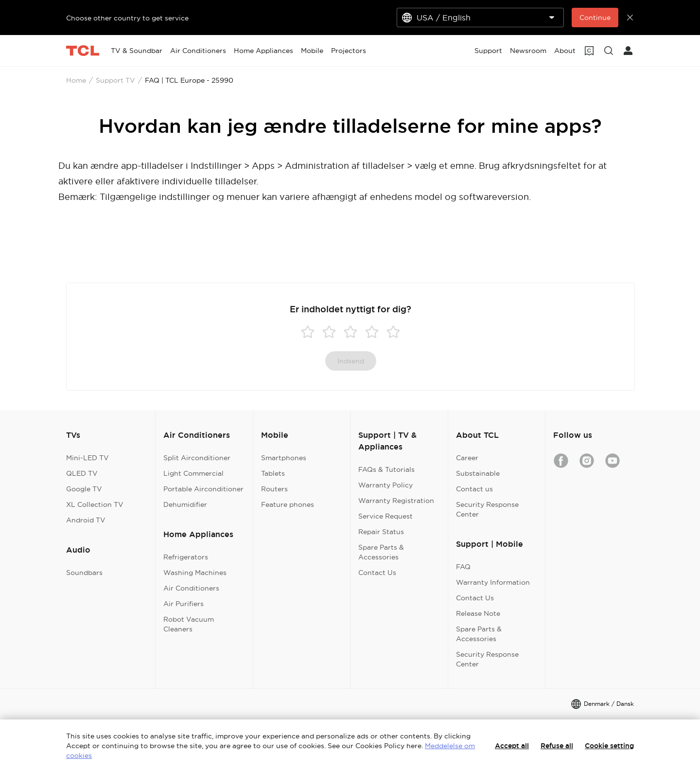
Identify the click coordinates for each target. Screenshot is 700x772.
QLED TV (82, 473)
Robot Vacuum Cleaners (189, 624)
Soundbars (84, 573)
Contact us (474, 489)
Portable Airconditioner (203, 489)
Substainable (478, 473)
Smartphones (284, 458)
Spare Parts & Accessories (381, 552)
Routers (274, 489)
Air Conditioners (191, 588)
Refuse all (557, 746)
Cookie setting (609, 746)
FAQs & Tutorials (386, 469)
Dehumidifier (185, 504)
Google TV (84, 489)
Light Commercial (193, 473)
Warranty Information (493, 582)
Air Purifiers (184, 604)
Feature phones (288, 504)
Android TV (86, 520)
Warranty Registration (396, 501)
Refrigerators (186, 557)
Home (76, 80)
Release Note (478, 613)
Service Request (385, 516)
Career (467, 458)
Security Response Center (487, 509)
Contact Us (377, 573)
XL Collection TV (95, 504)
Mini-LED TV (87, 458)
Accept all (512, 746)
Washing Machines (195, 573)
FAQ (463, 567)
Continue (595, 18)
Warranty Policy (385, 485)
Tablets (273, 473)
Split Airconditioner (197, 458)
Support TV (115, 80)
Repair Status (381, 532)
